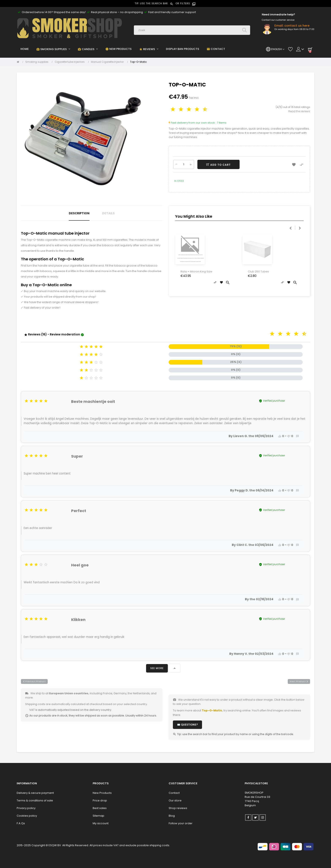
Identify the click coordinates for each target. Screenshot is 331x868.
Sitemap (98, 816)
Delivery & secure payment (35, 793)
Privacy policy (26, 808)
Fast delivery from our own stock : (192, 123)
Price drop (100, 800)
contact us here (297, 26)
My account (101, 823)
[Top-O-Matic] (138, 62)
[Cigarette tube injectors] (71, 62)
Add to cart (220, 165)
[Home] (19, 62)
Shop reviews (178, 808)
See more (157, 668)
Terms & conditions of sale (35, 800)
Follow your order (181, 823)
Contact (174, 793)
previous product (34, 681)
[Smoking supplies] (38, 62)
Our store (175, 800)
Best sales (100, 808)
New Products (102, 793)
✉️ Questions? (187, 725)
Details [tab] (108, 213)
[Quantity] (184, 164)
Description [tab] (79, 213)
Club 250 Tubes (258, 271)
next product (299, 681)
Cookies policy (27, 816)
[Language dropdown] (275, 49)
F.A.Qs (21, 823)
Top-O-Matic (212, 710)
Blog (172, 816)
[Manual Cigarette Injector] (108, 62)
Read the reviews (299, 111)
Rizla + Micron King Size (196, 271)
